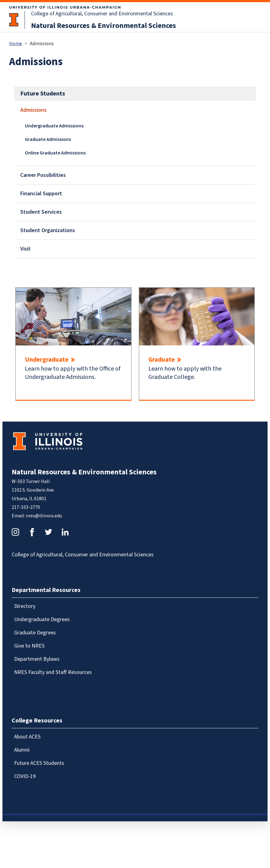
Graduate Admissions (48, 139)
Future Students (43, 94)
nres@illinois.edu (44, 516)
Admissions (33, 110)
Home (16, 44)
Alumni (22, 750)
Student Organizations (48, 230)
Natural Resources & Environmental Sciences (104, 26)
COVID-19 (25, 776)
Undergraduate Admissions (54, 126)
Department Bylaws (37, 659)
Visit (25, 249)
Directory (25, 606)
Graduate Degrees (35, 633)
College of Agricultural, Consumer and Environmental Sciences (102, 14)
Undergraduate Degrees (42, 619)
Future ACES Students (39, 763)
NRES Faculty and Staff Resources (53, 672)
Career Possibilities (43, 175)
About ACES (27, 737)
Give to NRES (29, 646)
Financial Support (41, 194)
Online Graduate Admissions (55, 153)
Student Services (41, 212)
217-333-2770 (26, 507)
